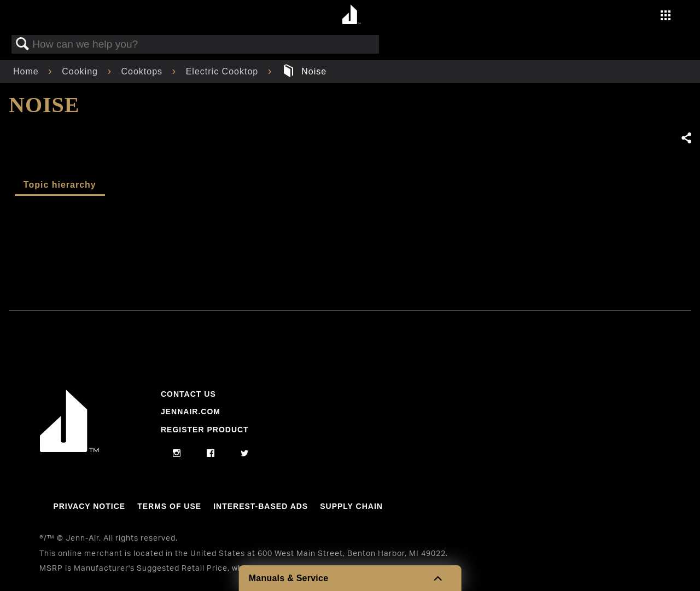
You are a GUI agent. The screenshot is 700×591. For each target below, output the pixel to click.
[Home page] (351, 15)
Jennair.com (191, 412)
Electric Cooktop (224, 71)
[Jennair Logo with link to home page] (69, 449)
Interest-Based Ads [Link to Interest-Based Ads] (261, 506)
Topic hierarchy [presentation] (60, 185)
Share (686, 138)
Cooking (81, 71)
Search (22, 44)
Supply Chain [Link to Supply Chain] (351, 506)
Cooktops (144, 71)
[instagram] (177, 454)
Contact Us (188, 394)
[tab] (60, 186)
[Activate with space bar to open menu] (666, 17)
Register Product (205, 430)
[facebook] (211, 454)
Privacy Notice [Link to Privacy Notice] (89, 506)
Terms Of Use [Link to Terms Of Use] (169, 506)
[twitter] (245, 454)
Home (27, 71)
